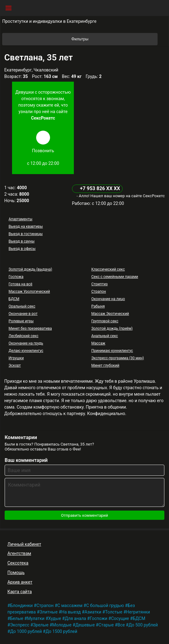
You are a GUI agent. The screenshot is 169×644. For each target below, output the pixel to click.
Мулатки (36, 618)
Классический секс (108, 269)
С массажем (70, 605)
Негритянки (138, 612)
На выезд (71, 612)
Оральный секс (22, 306)
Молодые (62, 625)
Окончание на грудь (26, 343)
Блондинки (21, 605)
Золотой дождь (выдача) (30, 269)
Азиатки (93, 612)
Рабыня (98, 306)
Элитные (49, 612)
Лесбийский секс (23, 336)
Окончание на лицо (108, 299)
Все (121, 625)
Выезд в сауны (22, 241)
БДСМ (14, 299)
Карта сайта (20, 592)
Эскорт (15, 365)
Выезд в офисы (22, 249)
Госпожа (16, 277)
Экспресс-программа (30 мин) (117, 358)
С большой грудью (105, 605)
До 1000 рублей (26, 631)
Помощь (16, 573)
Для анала (76, 618)
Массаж (98, 343)
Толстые (114, 612)
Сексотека (18, 563)
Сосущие (120, 618)
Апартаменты (21, 219)
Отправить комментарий (84, 515)
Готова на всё (21, 284)
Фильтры (114, 39)
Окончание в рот (23, 314)
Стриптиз (99, 284)
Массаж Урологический (29, 291)
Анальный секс (104, 336)
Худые (55, 618)
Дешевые (85, 625)
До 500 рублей (143, 625)
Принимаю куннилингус (112, 351)
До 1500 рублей (61, 631)
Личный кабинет (24, 544)
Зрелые (41, 625)
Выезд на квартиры (26, 226)
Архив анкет (20, 582)
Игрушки (16, 358)
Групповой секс (105, 321)
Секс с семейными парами (115, 277)
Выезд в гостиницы (26, 234)
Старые (106, 625)
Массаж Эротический (110, 314)
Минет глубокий (105, 365)
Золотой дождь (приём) (112, 328)
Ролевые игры (21, 321)
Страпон (99, 291)
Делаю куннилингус (26, 351)
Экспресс (20, 625)
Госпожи (99, 618)
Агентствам (19, 553)
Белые (17, 618)
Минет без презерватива (30, 328)
